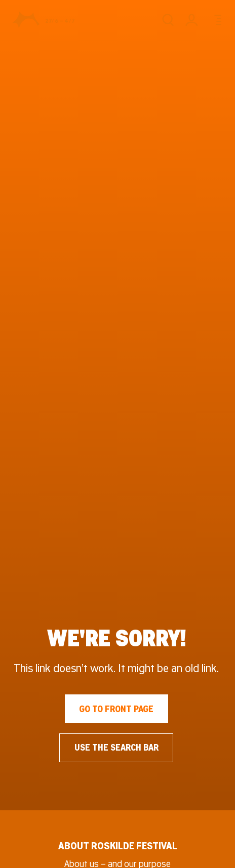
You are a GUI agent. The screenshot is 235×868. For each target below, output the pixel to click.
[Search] (168, 20)
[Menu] (216, 20)
